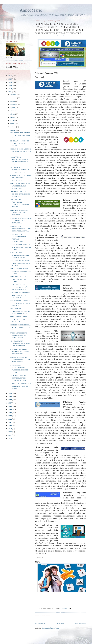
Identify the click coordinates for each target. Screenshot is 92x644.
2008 (10, 432)
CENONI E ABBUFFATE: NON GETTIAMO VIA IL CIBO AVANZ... (21, 386)
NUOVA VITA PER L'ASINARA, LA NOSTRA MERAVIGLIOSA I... (20, 343)
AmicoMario (31, 10)
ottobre (13, 101)
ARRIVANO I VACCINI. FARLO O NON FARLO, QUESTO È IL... (19, 279)
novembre (14, 98)
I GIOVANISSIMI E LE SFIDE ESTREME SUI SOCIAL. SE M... (21, 151)
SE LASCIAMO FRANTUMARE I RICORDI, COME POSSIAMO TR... (21, 229)
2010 (10, 425)
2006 (10, 438)
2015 (10, 409)
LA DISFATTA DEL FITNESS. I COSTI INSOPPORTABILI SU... (21, 135)
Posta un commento (40, 620)
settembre (14, 104)
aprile (12, 120)
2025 (10, 79)
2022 (10, 89)
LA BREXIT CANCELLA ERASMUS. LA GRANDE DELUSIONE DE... (20, 351)
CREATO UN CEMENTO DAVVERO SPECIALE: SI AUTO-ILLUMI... (20, 359)
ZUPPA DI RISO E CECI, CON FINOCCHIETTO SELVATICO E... (20, 178)
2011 (10, 422)
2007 (10, 435)
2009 (10, 429)
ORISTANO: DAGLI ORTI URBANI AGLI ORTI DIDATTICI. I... (19, 212)
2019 (10, 397)
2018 (10, 400)
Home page (60, 623)
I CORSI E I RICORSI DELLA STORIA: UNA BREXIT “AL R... (21, 327)
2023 (10, 85)
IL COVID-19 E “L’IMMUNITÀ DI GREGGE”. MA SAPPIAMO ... (21, 220)
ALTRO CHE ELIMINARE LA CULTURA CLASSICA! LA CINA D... (20, 271)
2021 (10, 92)
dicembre (14, 95)
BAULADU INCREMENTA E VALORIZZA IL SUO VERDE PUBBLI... (20, 186)
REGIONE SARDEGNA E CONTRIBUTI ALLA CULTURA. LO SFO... (19, 378)
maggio (13, 117)
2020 (10, 393)
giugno (13, 114)
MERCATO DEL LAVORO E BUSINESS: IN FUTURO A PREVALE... (20, 303)
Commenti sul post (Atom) (50, 628)
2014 (10, 413)
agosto (13, 108)
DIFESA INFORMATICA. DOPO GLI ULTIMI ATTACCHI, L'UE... (19, 319)
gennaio (13, 130)
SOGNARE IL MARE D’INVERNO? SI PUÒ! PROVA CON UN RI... (19, 287)
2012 (10, 419)
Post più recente (40, 623)
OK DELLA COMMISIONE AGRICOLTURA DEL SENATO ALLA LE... (19, 143)
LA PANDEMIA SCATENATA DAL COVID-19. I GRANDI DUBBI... (20, 247)
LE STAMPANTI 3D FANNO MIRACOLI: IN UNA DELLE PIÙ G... (20, 295)
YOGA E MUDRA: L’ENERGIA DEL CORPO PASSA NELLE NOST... (20, 311)
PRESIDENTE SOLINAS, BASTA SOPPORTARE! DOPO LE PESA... (19, 335)
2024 (10, 82)
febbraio (13, 127)
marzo (13, 124)
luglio (13, 111)
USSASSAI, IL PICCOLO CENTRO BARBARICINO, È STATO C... (20, 194)
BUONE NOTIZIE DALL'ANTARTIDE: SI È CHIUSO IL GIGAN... (20, 255)
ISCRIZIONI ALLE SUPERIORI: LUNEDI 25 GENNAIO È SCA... (20, 170)
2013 (10, 416)
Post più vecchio (81, 623)
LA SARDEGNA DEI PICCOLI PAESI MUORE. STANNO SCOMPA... (20, 263)
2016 (10, 406)
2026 (10, 76)
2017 (10, 403)
